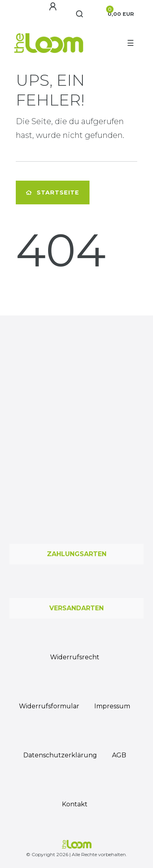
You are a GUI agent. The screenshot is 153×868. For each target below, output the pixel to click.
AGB (119, 755)
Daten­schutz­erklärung (60, 755)
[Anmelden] (53, 7)
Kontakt (75, 804)
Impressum (112, 706)
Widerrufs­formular (49, 706)
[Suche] (80, 14)
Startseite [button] (53, 192)
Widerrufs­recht (75, 657)
